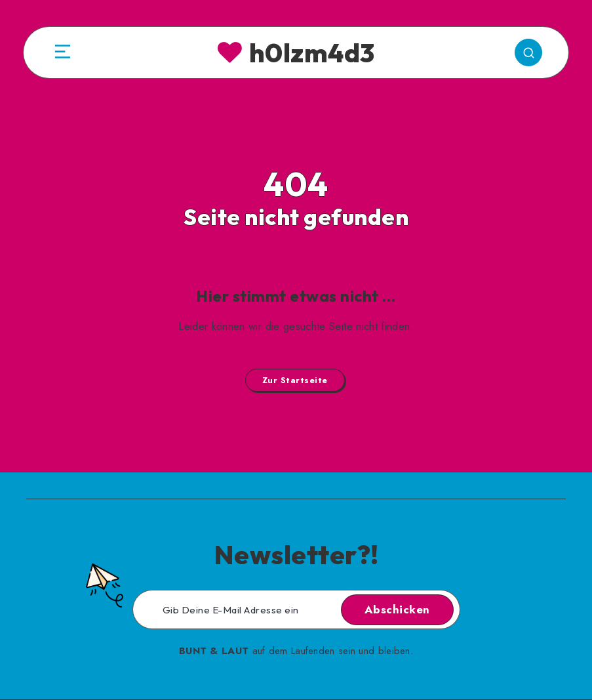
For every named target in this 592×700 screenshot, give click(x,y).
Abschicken (397, 609)
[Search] (528, 52)
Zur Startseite (295, 380)
